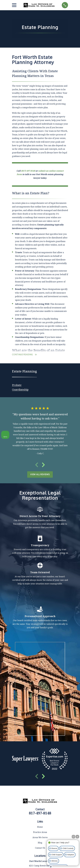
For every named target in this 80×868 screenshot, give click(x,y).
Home (40, 733)
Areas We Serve (40, 744)
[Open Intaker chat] (51, 867)
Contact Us (40, 754)
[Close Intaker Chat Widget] (77, 837)
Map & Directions (40, 779)
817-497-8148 (40, 720)
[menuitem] (17, 385)
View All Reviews (40, 475)
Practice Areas (40, 739)
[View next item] (43, 465)
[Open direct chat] (73, 837)
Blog (40, 749)
